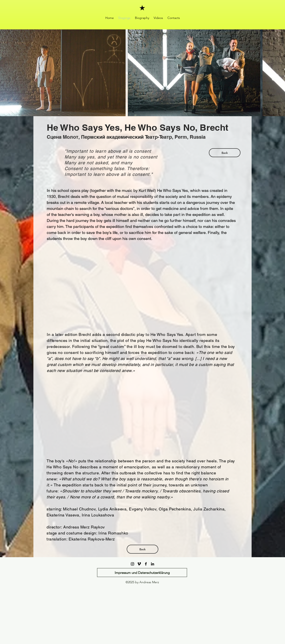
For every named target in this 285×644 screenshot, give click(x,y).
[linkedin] (153, 564)
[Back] (225, 153)
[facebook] (146, 564)
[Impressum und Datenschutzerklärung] (142, 573)
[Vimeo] (139, 564)
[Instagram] (132, 564)
